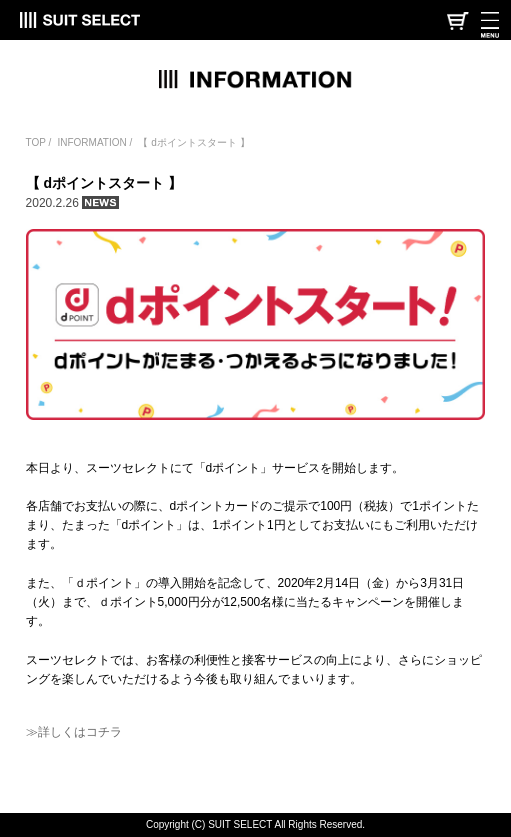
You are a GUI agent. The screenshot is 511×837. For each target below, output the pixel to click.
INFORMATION (91, 142)
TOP (36, 142)
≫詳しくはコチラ (74, 732)
